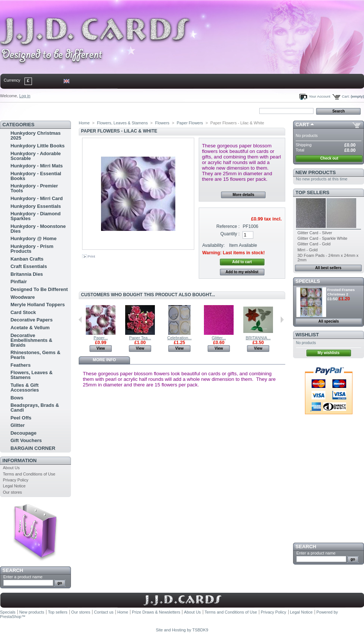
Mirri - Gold (308, 250)
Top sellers (313, 192)
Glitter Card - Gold (314, 244)
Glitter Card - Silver (315, 233)
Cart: (346, 96)
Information (20, 460)
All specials (329, 321)
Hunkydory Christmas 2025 (35, 135)
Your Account (319, 96)
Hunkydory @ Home (33, 238)
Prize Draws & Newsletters (156, 612)
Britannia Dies (27, 274)
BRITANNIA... (258, 338)
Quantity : (230, 234)
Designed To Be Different (39, 289)
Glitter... (219, 338)
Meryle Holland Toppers (38, 305)
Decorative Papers (31, 320)
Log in (25, 96)
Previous (80, 320)
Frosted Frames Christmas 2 (341, 292)
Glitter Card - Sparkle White (322, 238)
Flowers (162, 123)
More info (104, 360)
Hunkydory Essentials (36, 206)
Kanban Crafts (27, 259)
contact (37, 111)
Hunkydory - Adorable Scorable (35, 156)
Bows (17, 398)
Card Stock (23, 312)
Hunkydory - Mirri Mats (37, 166)
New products (316, 172)
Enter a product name (23, 577)
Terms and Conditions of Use (29, 474)
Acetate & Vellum (30, 328)
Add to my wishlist (242, 272)
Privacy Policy (16, 480)
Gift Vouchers (26, 440)
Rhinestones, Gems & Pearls (35, 355)
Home (12, 111)
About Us (11, 468)
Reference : (228, 226)
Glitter (17, 425)
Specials (308, 281)
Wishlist (307, 335)
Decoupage (23, 433)
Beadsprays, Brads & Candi (35, 408)
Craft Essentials (29, 266)
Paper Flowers (190, 123)
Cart (303, 125)
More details (243, 195)
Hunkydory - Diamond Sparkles (35, 216)
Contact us (104, 612)
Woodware (23, 297)
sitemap (61, 111)
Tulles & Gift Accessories (25, 388)
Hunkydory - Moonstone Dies (38, 229)
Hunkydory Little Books (38, 146)
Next (282, 320)
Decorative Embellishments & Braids (31, 340)
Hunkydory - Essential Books (36, 176)
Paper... (101, 338)
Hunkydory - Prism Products (32, 249)
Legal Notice (14, 486)
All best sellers (328, 268)
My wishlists (329, 353)
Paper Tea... (140, 338)
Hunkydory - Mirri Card (37, 198)
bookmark (86, 111)
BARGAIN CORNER (33, 448)
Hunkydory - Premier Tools (34, 188)
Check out (329, 158)
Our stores (12, 492)
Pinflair (19, 282)
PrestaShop (11, 617)
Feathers (20, 365)
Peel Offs (21, 418)
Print (91, 256)
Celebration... (179, 338)
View (101, 348)
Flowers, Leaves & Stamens (31, 375)
